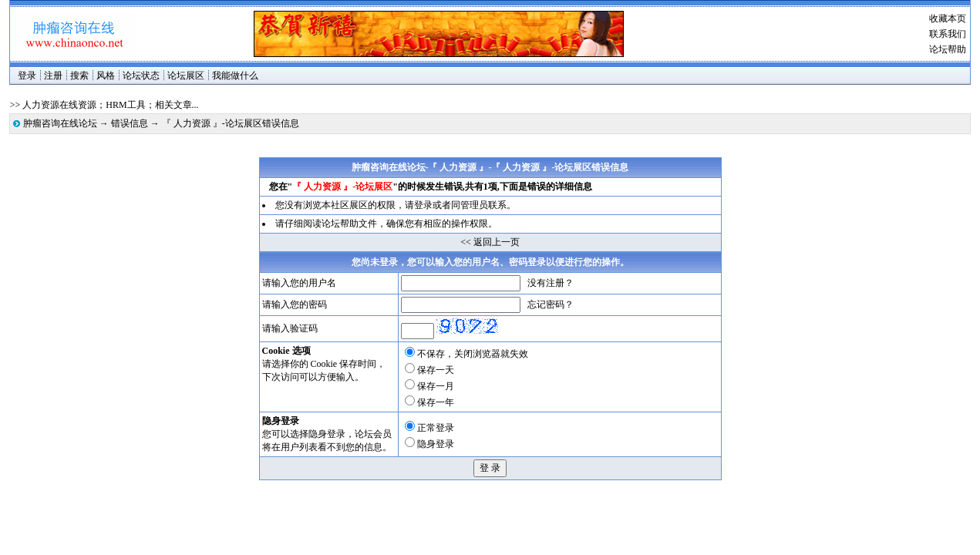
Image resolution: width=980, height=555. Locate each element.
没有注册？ (551, 283)
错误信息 (130, 123)
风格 (106, 76)
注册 (53, 76)
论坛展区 (186, 76)
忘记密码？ (551, 304)
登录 (27, 76)
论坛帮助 (948, 49)
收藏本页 (948, 18)
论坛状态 (141, 76)
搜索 (79, 76)
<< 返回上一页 (490, 242)
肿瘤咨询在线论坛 (60, 123)
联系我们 (948, 34)
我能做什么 (235, 76)
